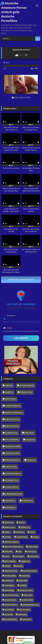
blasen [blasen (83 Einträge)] (32, 532)
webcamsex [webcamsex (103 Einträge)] (27, 619)
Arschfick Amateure (27, 385)
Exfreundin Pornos (12, 426)
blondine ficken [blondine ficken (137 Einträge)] (22, 537)
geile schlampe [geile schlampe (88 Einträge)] (10, 561)
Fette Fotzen (29, 433)
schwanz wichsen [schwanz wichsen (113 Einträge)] (11, 605)
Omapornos (31, 460)
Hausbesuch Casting (13, 446)
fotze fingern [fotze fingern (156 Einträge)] (20, 556)
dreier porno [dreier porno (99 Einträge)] (32, 551)
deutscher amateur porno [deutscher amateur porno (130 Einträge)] (14, 547)
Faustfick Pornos (11, 433)
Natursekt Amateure (12, 460)
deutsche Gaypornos (13, 406)
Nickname (11, 316)
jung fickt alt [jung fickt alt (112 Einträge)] (9, 580)
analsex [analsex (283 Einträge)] (7, 532)
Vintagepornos (27, 500)
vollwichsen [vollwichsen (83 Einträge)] (22, 614)
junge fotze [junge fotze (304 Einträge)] (25, 576)
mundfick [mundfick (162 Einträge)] (23, 585)
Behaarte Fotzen (26, 392)
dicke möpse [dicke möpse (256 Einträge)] (33, 547)
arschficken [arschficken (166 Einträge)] (20, 532)
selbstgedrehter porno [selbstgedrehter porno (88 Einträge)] (31, 605)
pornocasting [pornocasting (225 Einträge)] (9, 590)
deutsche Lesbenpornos (14, 412)
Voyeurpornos (10, 507)
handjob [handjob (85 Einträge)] (7, 566)
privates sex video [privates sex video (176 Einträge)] (26, 590)
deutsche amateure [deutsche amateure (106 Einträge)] (11, 542)
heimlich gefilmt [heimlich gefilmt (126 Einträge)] (10, 576)
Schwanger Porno (12, 480)
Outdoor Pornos (11, 467)
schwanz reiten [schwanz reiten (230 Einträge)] (27, 600)
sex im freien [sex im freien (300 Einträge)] (9, 610)
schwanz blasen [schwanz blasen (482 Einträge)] (10, 600)
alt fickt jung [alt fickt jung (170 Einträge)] (9, 522)
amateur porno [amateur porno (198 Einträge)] (10, 527)
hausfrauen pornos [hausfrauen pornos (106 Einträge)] (30, 571)
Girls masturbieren (12, 439)
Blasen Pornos (11, 399)
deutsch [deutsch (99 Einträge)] (36, 537)
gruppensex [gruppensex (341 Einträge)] (25, 561)
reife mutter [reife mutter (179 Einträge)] (28, 595)
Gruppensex (30, 439)
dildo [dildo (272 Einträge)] (20, 551)
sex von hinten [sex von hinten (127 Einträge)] (25, 610)
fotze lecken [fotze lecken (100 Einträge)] (34, 556)
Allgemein (9, 385)
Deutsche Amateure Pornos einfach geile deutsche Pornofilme (14, 12)
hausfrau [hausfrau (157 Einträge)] (19, 566)
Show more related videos (21, 280)
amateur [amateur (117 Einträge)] (22, 522)
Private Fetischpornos (13, 473)
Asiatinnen (9, 392)
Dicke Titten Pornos (12, 419)
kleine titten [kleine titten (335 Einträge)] (23, 580)
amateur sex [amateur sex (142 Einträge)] (25, 527)
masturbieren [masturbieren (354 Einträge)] (9, 585)
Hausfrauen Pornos (12, 453)
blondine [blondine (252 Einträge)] (8, 537)
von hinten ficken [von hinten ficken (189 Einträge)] (11, 619)
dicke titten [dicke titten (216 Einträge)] (8, 551)
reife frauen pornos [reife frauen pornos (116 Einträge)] (11, 595)
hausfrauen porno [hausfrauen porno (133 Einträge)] (11, 571)
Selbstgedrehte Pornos (13, 494)
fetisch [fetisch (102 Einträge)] (7, 556)
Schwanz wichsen (12, 487)
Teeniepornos (10, 500)
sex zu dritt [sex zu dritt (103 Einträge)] (9, 614)
